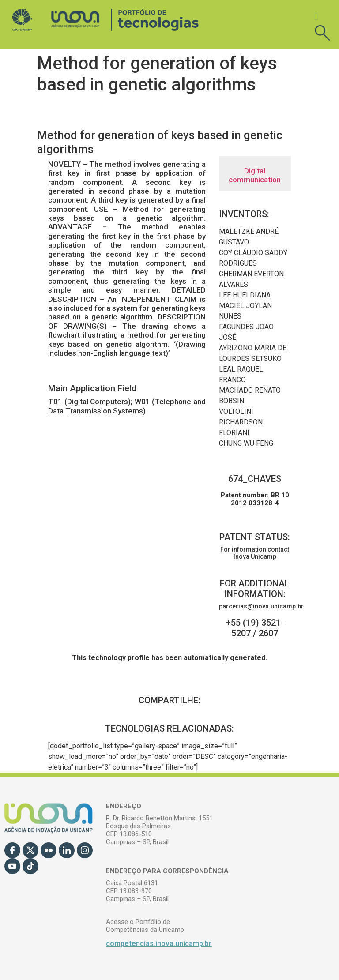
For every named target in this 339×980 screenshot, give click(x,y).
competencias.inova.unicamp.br (159, 944)
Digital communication (255, 175)
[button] (316, 17)
